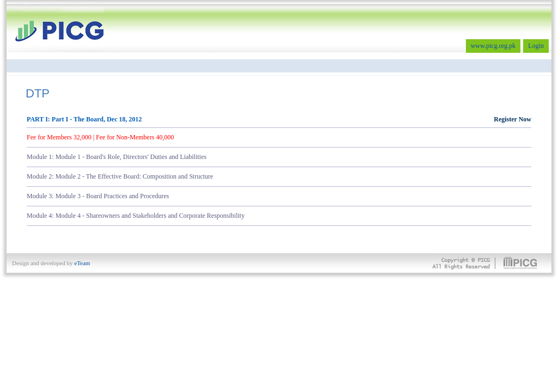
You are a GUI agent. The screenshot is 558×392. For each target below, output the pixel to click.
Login (536, 46)
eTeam (82, 263)
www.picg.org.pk (493, 46)
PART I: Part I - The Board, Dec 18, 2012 (279, 120)
